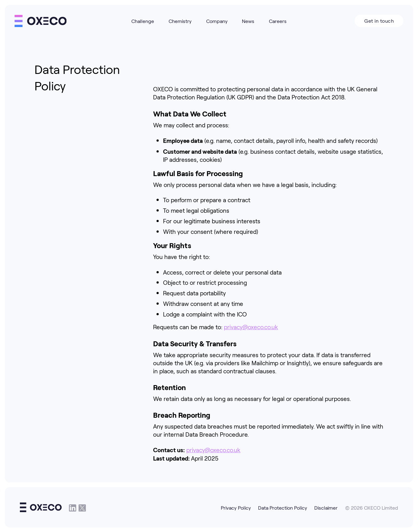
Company (217, 21)
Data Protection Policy (283, 508)
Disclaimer (326, 508)
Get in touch (379, 21)
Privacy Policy (236, 508)
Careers (278, 21)
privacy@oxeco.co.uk (251, 327)
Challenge (143, 21)
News (248, 21)
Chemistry (180, 21)
